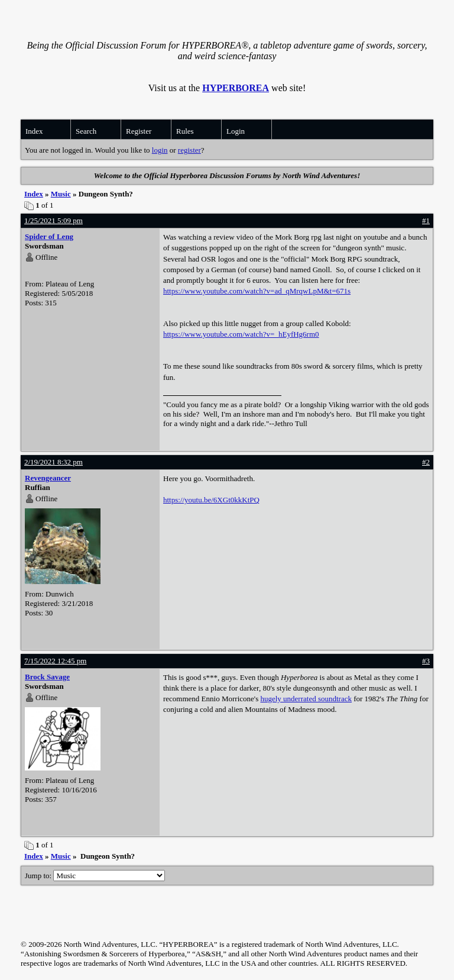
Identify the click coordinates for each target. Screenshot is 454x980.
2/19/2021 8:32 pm (53, 462)
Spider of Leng (49, 236)
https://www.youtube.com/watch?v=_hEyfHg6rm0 (241, 334)
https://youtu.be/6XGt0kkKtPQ (211, 500)
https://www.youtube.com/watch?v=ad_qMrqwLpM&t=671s (257, 291)
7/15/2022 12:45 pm (55, 661)
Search (86, 131)
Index (34, 131)
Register (139, 131)
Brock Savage (47, 677)
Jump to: (95, 876)
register (189, 150)
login (160, 150)
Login (236, 131)
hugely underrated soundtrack (306, 699)
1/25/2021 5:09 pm (53, 220)
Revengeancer (48, 478)
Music (61, 194)
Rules (185, 131)
